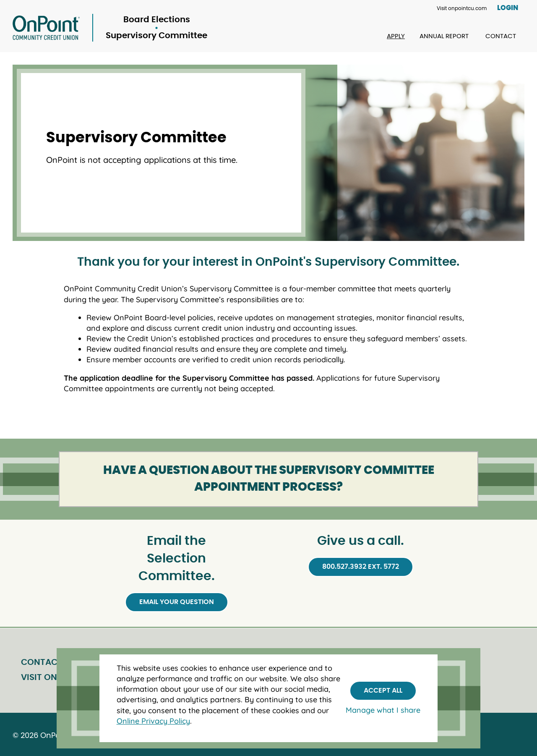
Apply (396, 36)
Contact (42, 662)
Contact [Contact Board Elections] (501, 36)
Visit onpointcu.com (462, 8)
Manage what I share (383, 710)
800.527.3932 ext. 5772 (361, 567)
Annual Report (444, 36)
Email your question (177, 602)
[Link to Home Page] (110, 28)
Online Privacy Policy (153, 721)
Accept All (383, 691)
